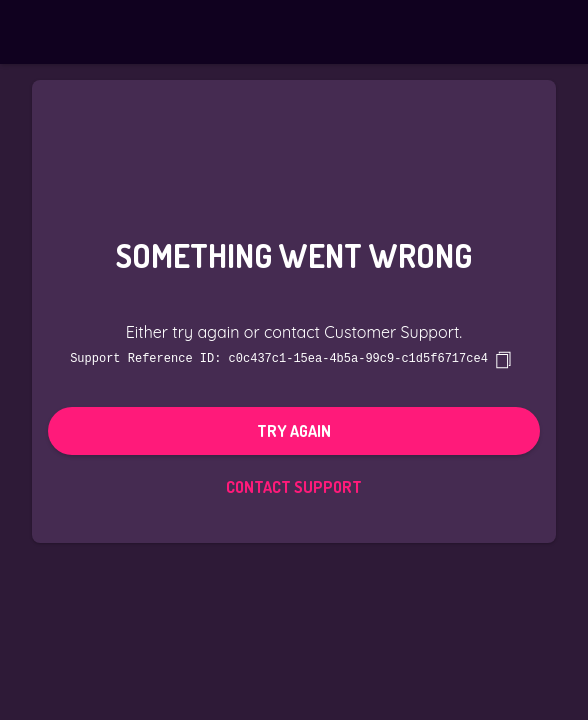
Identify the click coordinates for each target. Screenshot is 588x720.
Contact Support (294, 486)
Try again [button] (294, 430)
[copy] (503, 359)
